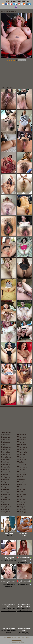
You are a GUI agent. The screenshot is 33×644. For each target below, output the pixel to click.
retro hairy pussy (23, 477)
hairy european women (8, 487)
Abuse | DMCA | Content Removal (12, 638)
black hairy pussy (7, 462)
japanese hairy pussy (25, 440)
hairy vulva (22, 509)
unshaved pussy (23, 497)
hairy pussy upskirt (24, 499)
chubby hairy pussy (8, 472)
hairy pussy (22, 472)
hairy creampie (6, 479)
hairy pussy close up (8, 477)
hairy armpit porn (7, 440)
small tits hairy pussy (25, 484)
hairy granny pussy (8, 504)
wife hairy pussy (23, 512)
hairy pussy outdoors (25, 467)
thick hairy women (24, 492)
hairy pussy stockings (25, 489)
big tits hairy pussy (8, 460)
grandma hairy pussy (8, 502)
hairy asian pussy (7, 442)
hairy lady (21, 442)
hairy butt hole (6, 469)
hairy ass (5, 445)
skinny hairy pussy (24, 482)
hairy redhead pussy (25, 474)
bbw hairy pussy (7, 452)
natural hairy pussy (24, 460)
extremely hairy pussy (8, 489)
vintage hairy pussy (24, 507)
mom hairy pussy (23, 457)
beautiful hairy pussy (8, 457)
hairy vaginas (22, 502)
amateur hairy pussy (8, 435)
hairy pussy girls (7, 499)
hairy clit (4, 474)
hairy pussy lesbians (25, 447)
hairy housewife (23, 437)
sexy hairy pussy (23, 479)
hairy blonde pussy (8, 465)
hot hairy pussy (23, 435)
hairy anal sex (6, 437)
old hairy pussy (23, 462)
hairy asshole (6, 447)
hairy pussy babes (8, 450)
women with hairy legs (25, 445)
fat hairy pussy (6, 492)
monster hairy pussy (8, 509)
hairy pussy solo (23, 487)
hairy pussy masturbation (25, 450)
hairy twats (22, 494)
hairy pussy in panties (25, 469)
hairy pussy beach (8, 455)
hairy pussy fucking (8, 494)
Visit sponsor (22, 60)
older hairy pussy (23, 465)
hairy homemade (7, 512)
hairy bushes (6, 507)
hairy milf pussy (23, 455)
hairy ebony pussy (8, 484)
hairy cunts (5, 482)
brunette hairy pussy (8, 467)
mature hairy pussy (24, 452)
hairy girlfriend (6, 497)
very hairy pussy (23, 504)
